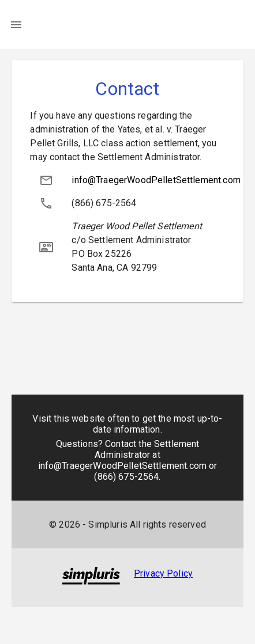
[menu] (16, 25)
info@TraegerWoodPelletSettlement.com (156, 180)
